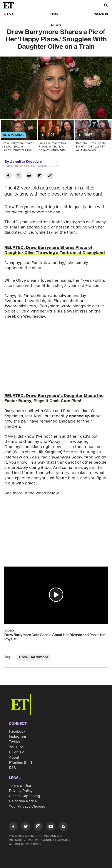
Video (54, 15)
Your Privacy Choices (27, 806)
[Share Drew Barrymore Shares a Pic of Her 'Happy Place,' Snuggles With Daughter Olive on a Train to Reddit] (29, 176)
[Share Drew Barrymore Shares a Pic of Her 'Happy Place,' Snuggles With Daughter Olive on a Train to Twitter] (19, 176)
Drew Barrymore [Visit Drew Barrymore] (34, 657)
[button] (56, 595)
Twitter (15, 742)
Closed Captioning (24, 796)
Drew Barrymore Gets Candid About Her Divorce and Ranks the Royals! (55, 637)
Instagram (17, 737)
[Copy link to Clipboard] (50, 176)
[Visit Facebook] (13, 827)
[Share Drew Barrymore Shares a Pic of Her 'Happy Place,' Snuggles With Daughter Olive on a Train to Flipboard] (40, 176)
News (56, 25)
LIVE (10, 15)
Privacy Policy (21, 791)
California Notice (23, 801)
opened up (80, 416)
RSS (13, 768)
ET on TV (16, 752)
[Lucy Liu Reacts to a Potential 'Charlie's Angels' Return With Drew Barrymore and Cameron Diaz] (55, 137)
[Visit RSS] (63, 827)
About (14, 758)
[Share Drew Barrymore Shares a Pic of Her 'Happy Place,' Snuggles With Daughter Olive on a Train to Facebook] (8, 176)
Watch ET (101, 15)
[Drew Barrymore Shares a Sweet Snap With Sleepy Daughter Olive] (18, 137)
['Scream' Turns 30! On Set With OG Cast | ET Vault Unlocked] (92, 137)
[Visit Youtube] (51, 827)
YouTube (16, 747)
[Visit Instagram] (38, 827)
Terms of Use (20, 786)
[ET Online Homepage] (10, 5)
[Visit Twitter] (26, 827)
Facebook (17, 732)
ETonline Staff (21, 763)
